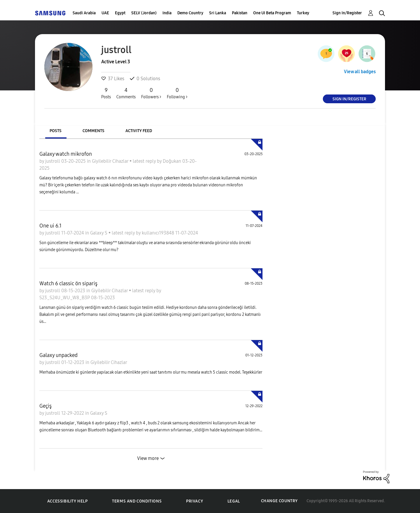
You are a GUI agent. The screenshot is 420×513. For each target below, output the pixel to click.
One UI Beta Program (272, 13)
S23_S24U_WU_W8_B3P (65, 298)
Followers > (151, 93)
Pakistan (240, 13)
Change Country (279, 501)
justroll (53, 161)
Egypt (120, 13)
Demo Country (190, 13)
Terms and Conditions (137, 501)
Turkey (303, 13)
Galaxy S (99, 233)
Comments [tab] (93, 131)
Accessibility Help (68, 501)
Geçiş (45, 406)
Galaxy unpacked (58, 355)
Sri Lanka (218, 13)
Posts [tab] (56, 131)
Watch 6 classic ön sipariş (68, 283)
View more (148, 458)
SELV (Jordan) (144, 13)
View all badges (360, 72)
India (167, 13)
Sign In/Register (347, 13)
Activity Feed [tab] (139, 131)
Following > (177, 93)
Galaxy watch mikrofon (66, 154)
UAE (105, 13)
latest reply (145, 161)
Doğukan (173, 161)
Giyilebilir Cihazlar (111, 161)
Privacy (195, 501)
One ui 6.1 (50, 226)
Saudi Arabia (84, 13)
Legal (234, 501)
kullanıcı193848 (159, 233)
